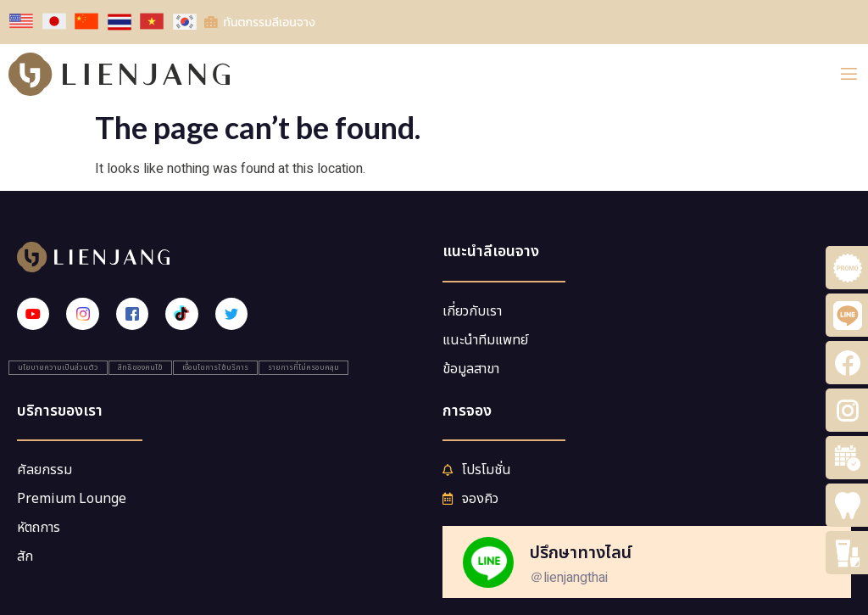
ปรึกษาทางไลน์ (581, 553)
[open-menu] (849, 74)
